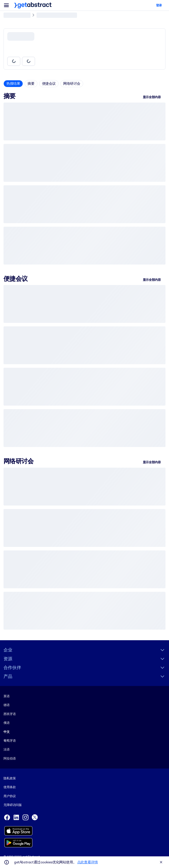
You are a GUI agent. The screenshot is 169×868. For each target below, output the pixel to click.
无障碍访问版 (13, 805)
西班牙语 (10, 714)
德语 (7, 705)
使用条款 (10, 787)
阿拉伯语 (10, 758)
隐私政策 (10, 778)
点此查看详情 (88, 862)
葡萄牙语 (10, 741)
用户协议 (10, 796)
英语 (7, 696)
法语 (7, 750)
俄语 (7, 723)
